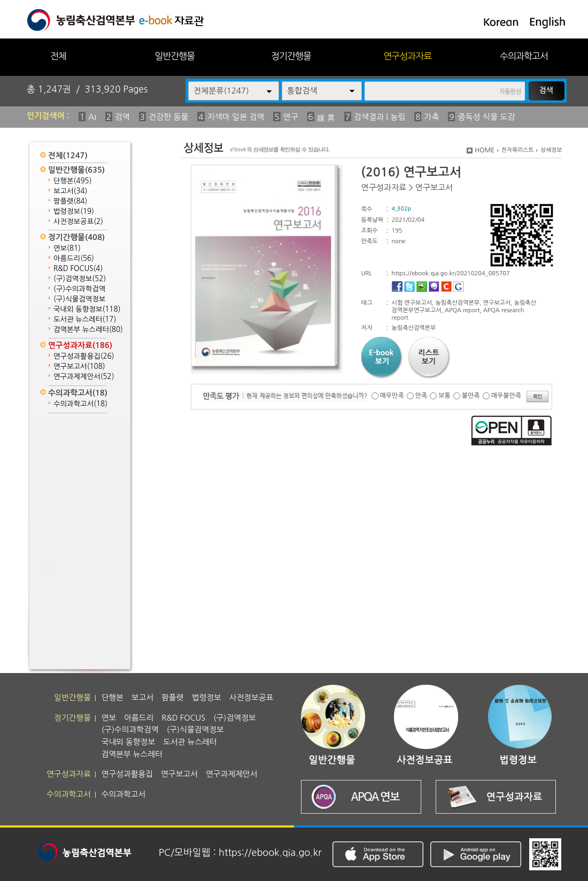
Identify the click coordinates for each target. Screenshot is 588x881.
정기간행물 (291, 56)
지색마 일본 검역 (236, 117)
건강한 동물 (169, 117)
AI (92, 117)
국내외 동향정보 (87, 309)
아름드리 (74, 258)
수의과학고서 (524, 56)
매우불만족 (506, 396)
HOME (485, 150)
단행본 (73, 181)
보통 (444, 396)
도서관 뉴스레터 (85, 319)
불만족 (471, 396)
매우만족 (392, 396)
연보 (67, 248)
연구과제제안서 (84, 377)
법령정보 (74, 211)
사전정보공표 (78, 222)
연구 (291, 117)
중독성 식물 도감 (486, 117)
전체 (58, 56)
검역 (122, 117)
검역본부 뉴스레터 (88, 330)
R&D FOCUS (78, 269)
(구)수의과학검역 (79, 289)
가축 (431, 117)
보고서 (70, 191)
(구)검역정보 (80, 279)
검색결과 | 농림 (380, 117)
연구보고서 (79, 366)
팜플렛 (70, 201)
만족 (421, 396)
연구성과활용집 (84, 356)
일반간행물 (175, 56)
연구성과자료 (407, 56)
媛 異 (326, 118)
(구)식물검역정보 (79, 299)
